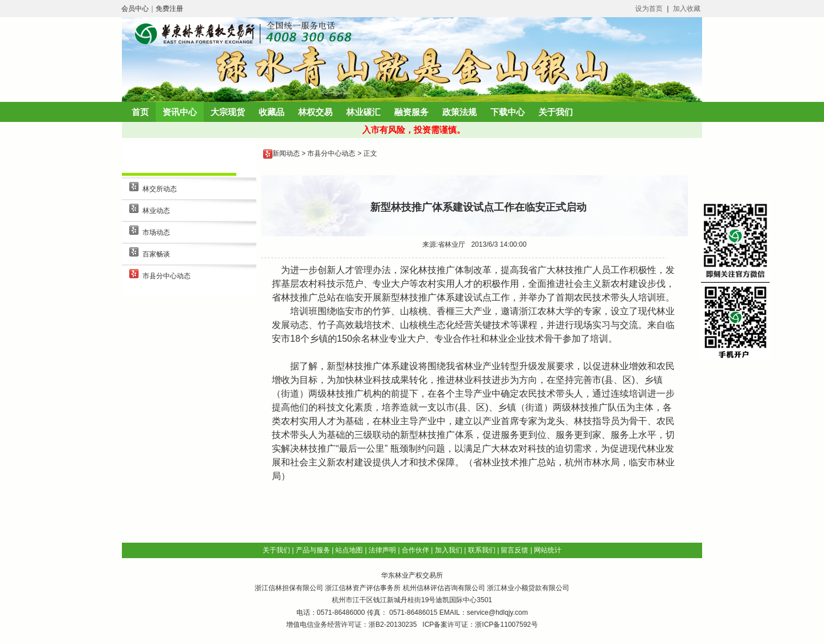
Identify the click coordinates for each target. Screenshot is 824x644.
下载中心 (508, 112)
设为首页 (649, 9)
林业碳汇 (363, 112)
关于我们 (556, 112)
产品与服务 (313, 550)
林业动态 (156, 211)
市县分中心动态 (167, 276)
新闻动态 (286, 153)
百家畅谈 (156, 254)
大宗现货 (228, 112)
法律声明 (382, 550)
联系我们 (482, 550)
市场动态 (156, 232)
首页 (140, 112)
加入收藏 (687, 9)
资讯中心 (180, 112)
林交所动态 (160, 189)
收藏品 (272, 112)
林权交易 (315, 112)
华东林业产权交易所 (412, 575)
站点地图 (349, 550)
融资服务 (411, 112)
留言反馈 (514, 550)
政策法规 (459, 112)
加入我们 (449, 550)
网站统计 (548, 550)
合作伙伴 (415, 550)
